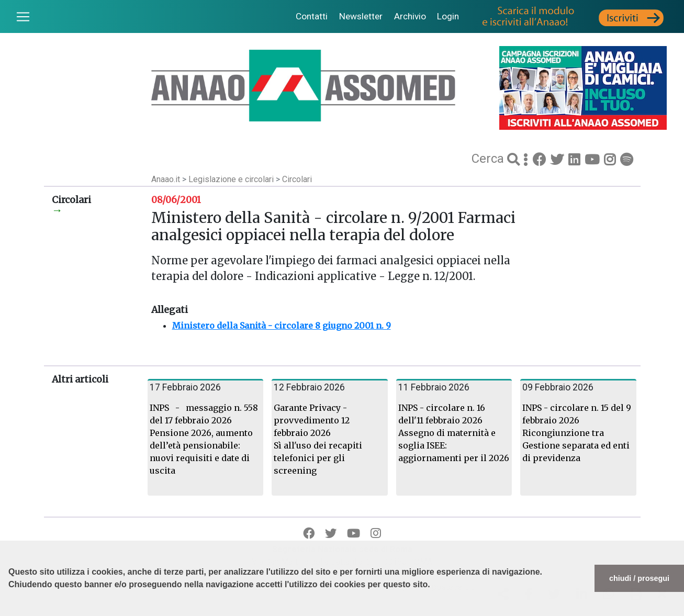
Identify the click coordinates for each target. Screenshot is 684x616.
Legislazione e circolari (232, 179)
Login (448, 16)
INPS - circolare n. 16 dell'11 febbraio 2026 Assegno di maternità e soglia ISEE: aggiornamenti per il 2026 (454, 433)
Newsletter (361, 16)
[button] (10, 611)
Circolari (297, 179)
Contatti (312, 16)
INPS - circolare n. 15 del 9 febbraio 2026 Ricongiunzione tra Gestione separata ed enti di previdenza (577, 433)
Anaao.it (166, 179)
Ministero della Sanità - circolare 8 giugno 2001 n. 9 (282, 326)
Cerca (489, 159)
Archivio (410, 16)
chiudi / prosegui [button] (639, 578)
